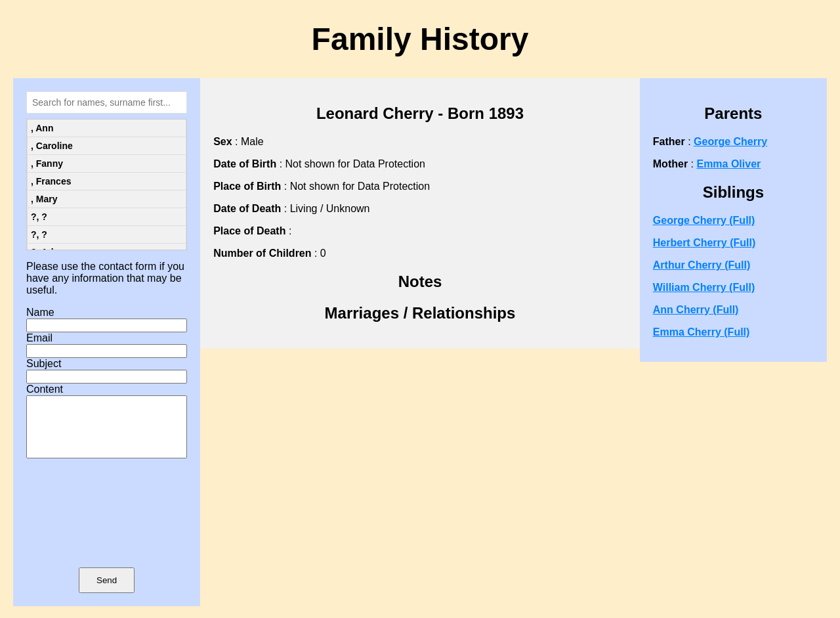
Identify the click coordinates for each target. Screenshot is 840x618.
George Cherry (730, 142)
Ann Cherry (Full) (696, 310)
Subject (44, 364)
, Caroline (52, 146)
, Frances (51, 181)
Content (45, 389)
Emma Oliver (728, 164)
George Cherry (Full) (704, 220)
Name (40, 312)
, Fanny (47, 164)
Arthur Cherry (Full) (702, 265)
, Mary (44, 199)
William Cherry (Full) (704, 287)
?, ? (39, 217)
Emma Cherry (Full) (702, 332)
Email (39, 338)
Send (107, 592)
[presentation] (107, 532)
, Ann (42, 128)
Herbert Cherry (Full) (704, 243)
